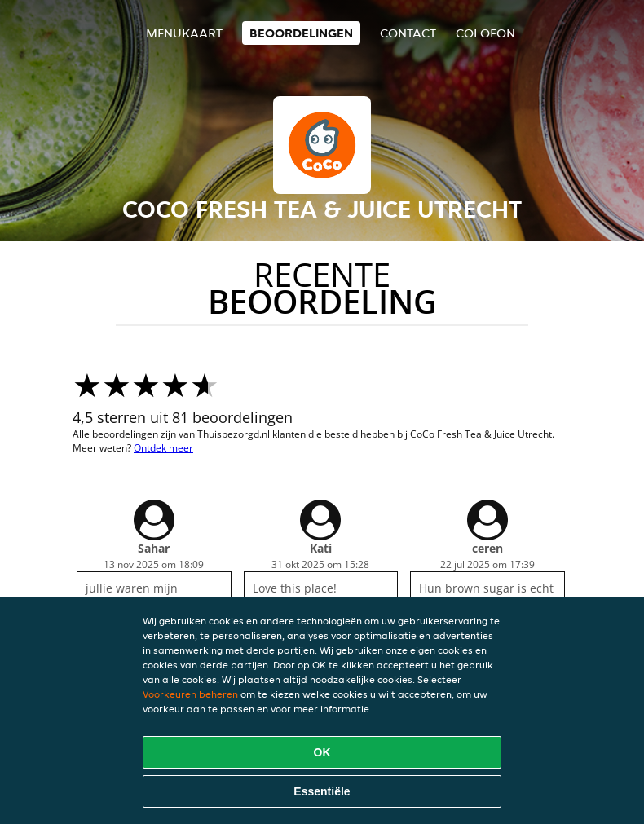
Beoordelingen (301, 33)
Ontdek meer (163, 448)
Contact (408, 33)
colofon (485, 33)
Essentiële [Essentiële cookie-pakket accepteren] (322, 791)
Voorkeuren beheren (190, 694)
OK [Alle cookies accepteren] (322, 752)
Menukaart (184, 33)
